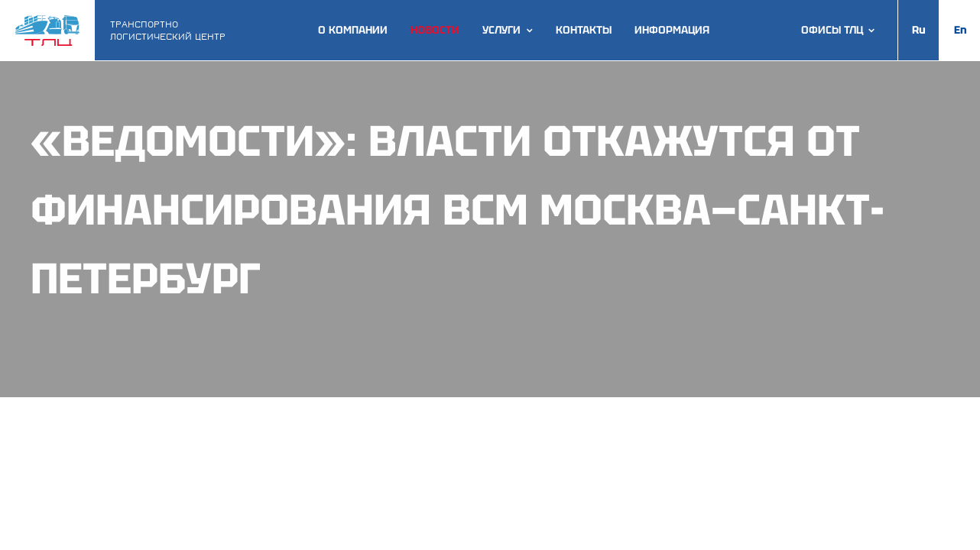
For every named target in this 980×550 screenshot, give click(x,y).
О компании (353, 30)
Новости (435, 30)
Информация (672, 30)
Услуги (501, 30)
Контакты (584, 30)
